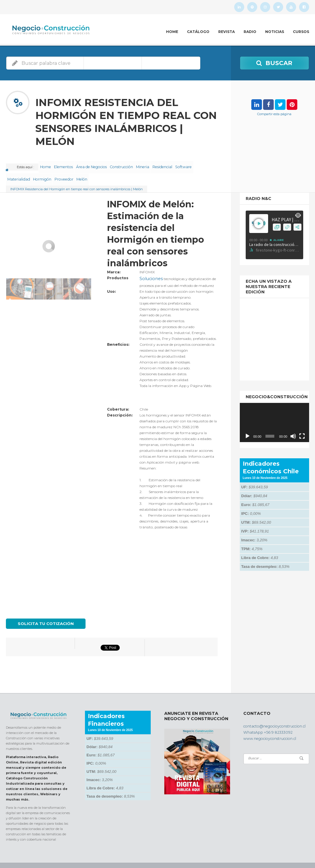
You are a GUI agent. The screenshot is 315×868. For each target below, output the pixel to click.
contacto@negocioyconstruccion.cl (271, 714)
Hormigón (70, 172)
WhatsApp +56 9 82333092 (264, 719)
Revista (227, 32)
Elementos (70, 165)
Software (17, 172)
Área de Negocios (101, 165)
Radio (250, 32)
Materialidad (43, 172)
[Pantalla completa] (302, 426)
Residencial (183, 165)
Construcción (134, 165)
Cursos (301, 32)
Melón (116, 172)
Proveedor (95, 172)
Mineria (159, 165)
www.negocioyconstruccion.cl (267, 725)
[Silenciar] (293, 426)
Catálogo (198, 32)
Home (172, 32)
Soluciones (148, 268)
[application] (274, 413)
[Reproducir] (247, 426)
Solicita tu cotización (43, 612)
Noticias (275, 32)
